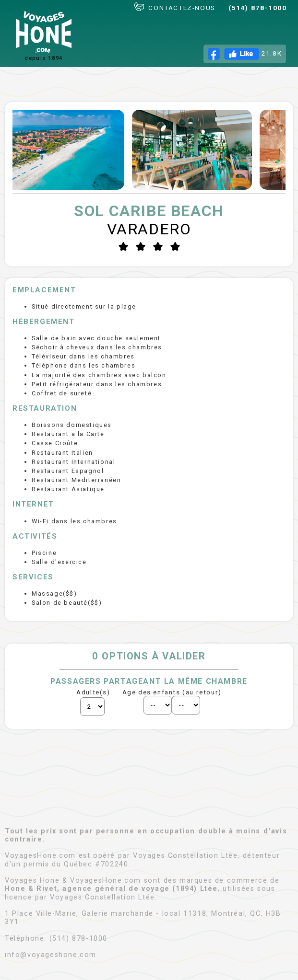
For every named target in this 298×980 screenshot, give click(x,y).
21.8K (245, 54)
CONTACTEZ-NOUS (175, 7)
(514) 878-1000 (257, 8)
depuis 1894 (44, 36)
